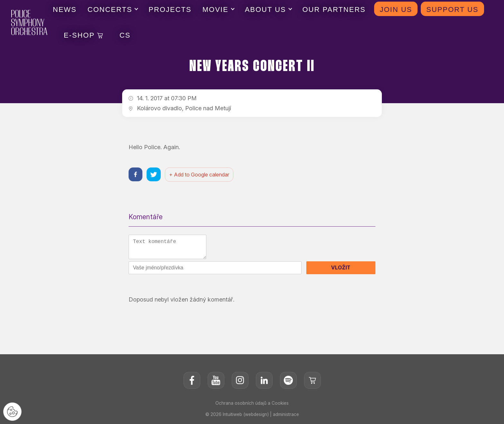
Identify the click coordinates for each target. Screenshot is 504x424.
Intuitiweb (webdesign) (245, 416)
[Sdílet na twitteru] (154, 175)
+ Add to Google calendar (200, 175)
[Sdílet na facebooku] (136, 175)
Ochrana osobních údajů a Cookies (252, 405)
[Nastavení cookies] (13, 411)
